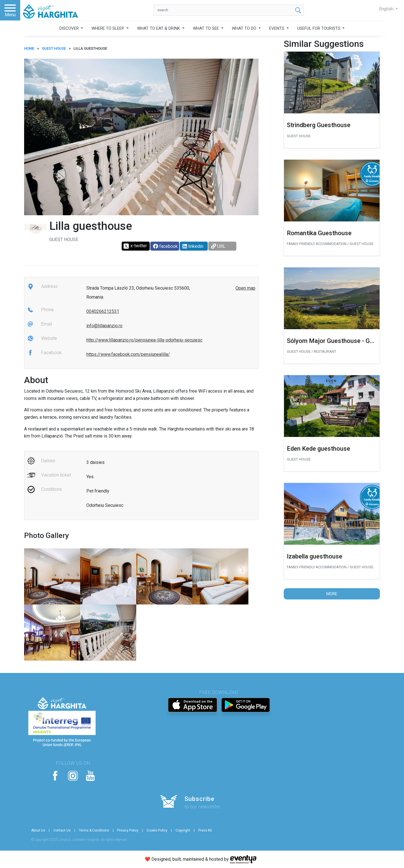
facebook (165, 246)
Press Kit (205, 830)
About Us (38, 830)
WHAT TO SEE (206, 28)
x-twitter (135, 246)
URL (218, 246)
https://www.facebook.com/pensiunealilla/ (128, 354)
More (332, 594)
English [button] (387, 9)
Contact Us (62, 830)
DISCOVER (70, 28)
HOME (29, 48)
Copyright (183, 830)
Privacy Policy (128, 830)
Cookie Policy (157, 830)
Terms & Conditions (94, 830)
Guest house (54, 48)
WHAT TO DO (245, 28)
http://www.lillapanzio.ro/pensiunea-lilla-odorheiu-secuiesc (144, 340)
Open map (245, 288)
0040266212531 (103, 311)
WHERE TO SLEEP (108, 28)
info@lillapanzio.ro (104, 326)
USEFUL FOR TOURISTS (319, 28)
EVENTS (277, 28)
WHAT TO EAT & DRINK (159, 28)
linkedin (193, 246)
